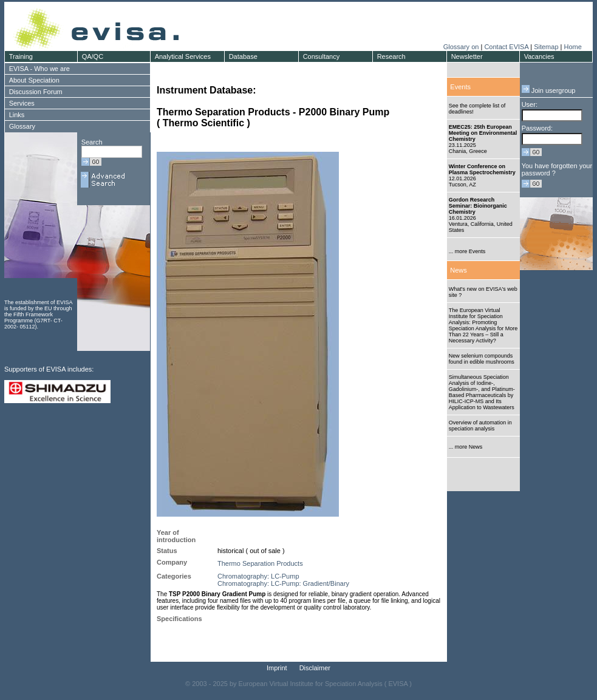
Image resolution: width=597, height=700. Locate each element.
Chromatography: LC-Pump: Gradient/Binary (283, 583)
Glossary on (462, 47)
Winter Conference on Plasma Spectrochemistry (482, 169)
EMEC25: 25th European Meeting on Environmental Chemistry (483, 133)
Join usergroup (549, 90)
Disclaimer (315, 668)
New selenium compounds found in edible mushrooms (482, 359)
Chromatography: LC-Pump (258, 576)
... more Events (467, 251)
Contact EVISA (506, 47)
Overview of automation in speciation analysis (480, 426)
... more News (466, 447)
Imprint (277, 668)
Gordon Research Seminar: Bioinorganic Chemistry (478, 206)
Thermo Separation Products (260, 563)
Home (572, 47)
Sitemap (546, 47)
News (459, 270)
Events (460, 87)
